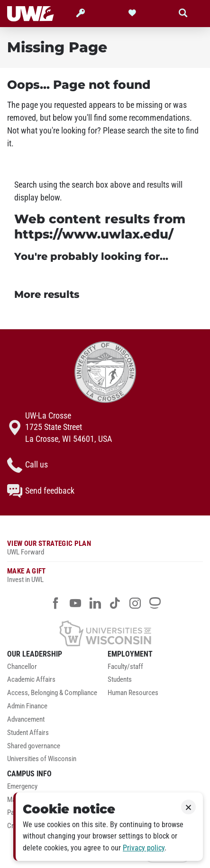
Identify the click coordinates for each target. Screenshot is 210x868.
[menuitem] (55, 669)
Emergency (22, 787)
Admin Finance (27, 706)
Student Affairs (28, 733)
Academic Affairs (31, 680)
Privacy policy (144, 848)
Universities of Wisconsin (42, 759)
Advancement (26, 720)
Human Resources (133, 693)
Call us (27, 465)
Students (120, 680)
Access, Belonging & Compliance (52, 693)
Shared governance (34, 746)
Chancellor (22, 667)
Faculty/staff (125, 667)
